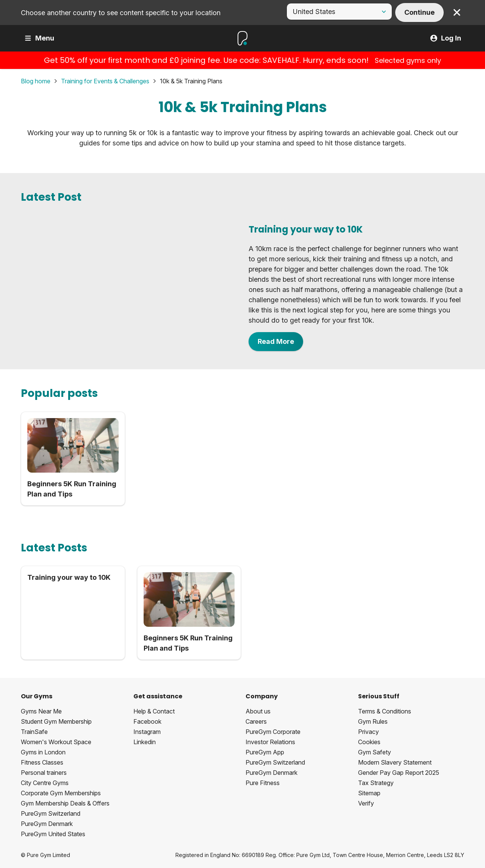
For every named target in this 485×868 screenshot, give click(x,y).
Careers (256, 721)
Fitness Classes (42, 762)
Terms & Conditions (385, 711)
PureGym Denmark (47, 824)
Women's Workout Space (56, 742)
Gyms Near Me (41, 711)
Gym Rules (373, 721)
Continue (419, 12)
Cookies (369, 742)
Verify (366, 803)
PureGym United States (53, 834)
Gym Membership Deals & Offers (65, 803)
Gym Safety (375, 752)
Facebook (147, 721)
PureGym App (265, 752)
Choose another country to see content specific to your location (121, 13)
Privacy (368, 732)
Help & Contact (154, 711)
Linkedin (145, 742)
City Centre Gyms (45, 783)
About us (258, 711)
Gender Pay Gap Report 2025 (399, 773)
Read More (276, 341)
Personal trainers (44, 773)
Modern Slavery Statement (395, 762)
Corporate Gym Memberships (61, 793)
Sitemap (369, 793)
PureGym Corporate (273, 732)
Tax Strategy (376, 783)
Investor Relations (270, 742)
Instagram (147, 732)
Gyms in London (43, 752)
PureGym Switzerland (51, 813)
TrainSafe (34, 732)
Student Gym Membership (56, 721)
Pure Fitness (263, 783)
